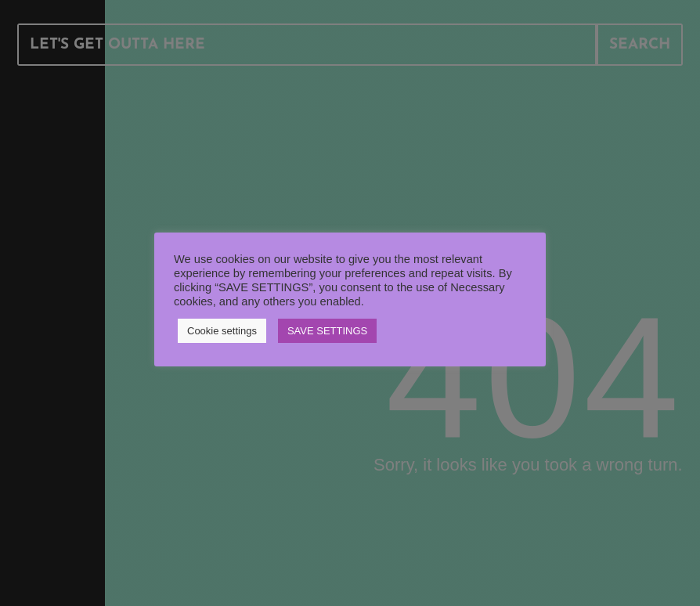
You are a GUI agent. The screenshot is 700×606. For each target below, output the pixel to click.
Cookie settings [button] (222, 331)
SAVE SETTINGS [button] (327, 331)
